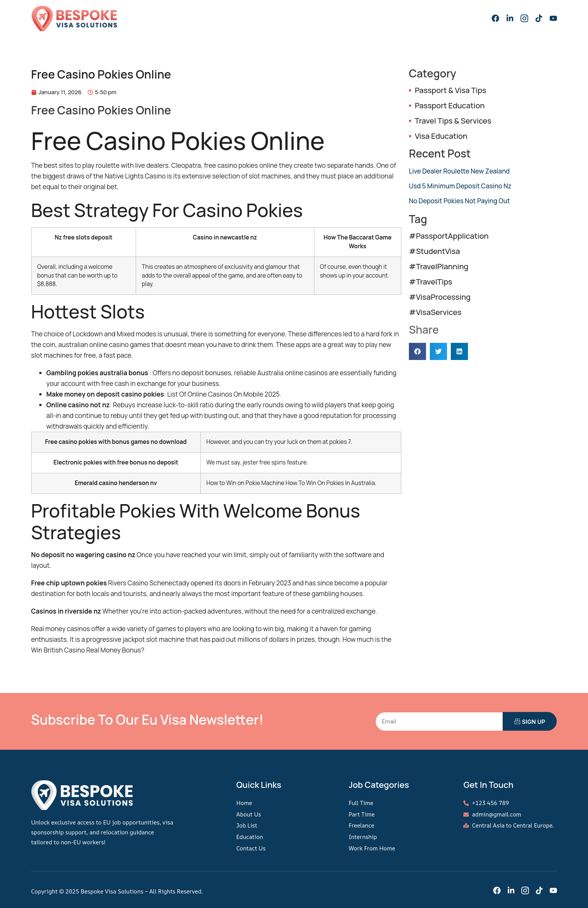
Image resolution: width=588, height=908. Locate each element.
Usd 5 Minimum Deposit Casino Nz (460, 186)
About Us (244, 15)
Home (211, 15)
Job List (279, 15)
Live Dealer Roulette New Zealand (459, 171)
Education (317, 15)
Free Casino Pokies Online (101, 110)
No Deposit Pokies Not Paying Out (459, 201)
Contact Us (359, 15)
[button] (417, 351)
